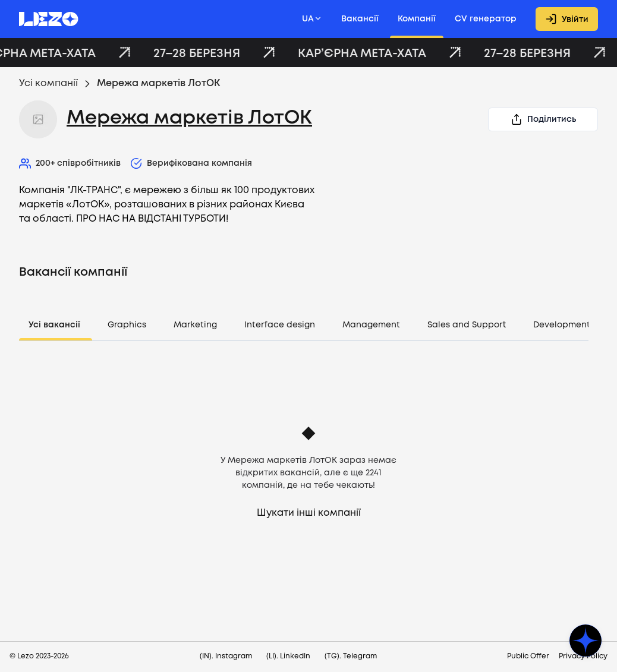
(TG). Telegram (351, 656)
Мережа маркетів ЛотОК (189, 119)
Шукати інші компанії (309, 513)
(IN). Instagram (226, 656)
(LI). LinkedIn (288, 656)
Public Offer (528, 656)
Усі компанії (48, 83)
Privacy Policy (583, 656)
